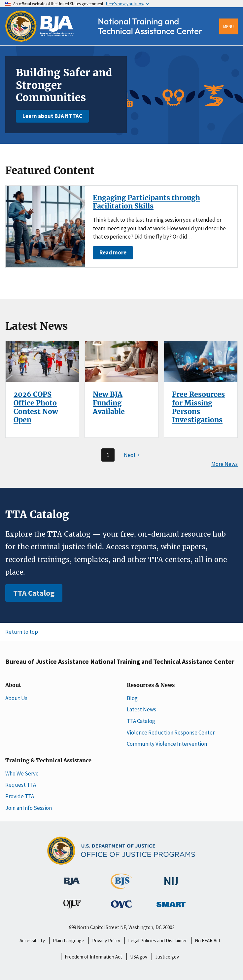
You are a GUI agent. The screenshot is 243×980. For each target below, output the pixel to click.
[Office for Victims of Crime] (121, 904)
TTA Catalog (34, 593)
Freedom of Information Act (93, 957)
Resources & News (151, 685)
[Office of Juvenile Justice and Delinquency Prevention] (72, 905)
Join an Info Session (29, 808)
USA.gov (139, 957)
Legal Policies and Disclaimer (157, 941)
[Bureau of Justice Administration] (72, 878)
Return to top (22, 632)
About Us (16, 698)
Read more (113, 252)
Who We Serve (22, 773)
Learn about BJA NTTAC (52, 116)
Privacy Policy (106, 941)
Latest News (141, 709)
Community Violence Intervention (167, 744)
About (13, 685)
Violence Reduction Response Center (171, 733)
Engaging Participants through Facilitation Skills (146, 202)
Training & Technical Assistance (48, 761)
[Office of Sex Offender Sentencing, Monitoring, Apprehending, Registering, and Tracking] (171, 902)
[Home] (110, 40)
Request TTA (21, 785)
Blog (132, 698)
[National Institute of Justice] (171, 878)
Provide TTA (20, 796)
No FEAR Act (208, 941)
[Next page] (133, 455)
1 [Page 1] (108, 455)
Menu (228, 26)
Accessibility (32, 941)
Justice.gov (167, 957)
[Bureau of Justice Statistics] (121, 886)
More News (225, 464)
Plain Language (69, 941)
